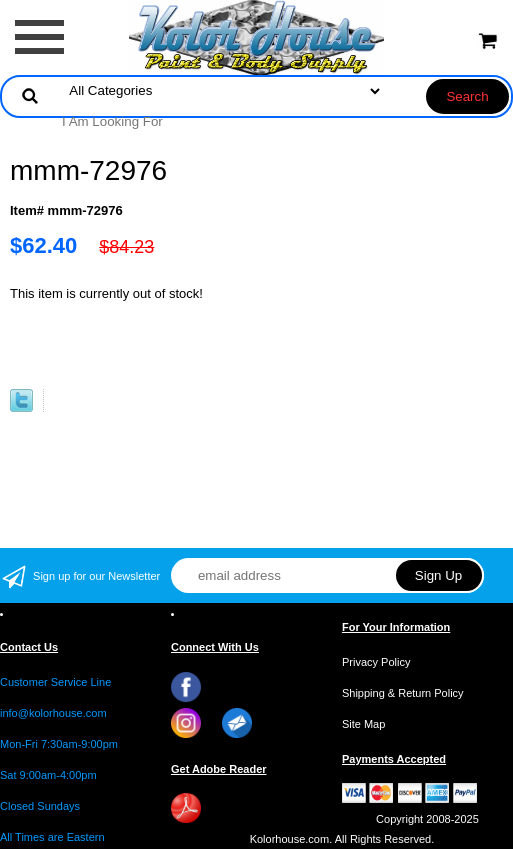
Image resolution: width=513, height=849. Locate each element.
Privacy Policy (376, 662)
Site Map (363, 724)
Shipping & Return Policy (403, 693)
